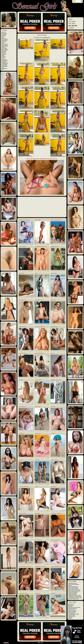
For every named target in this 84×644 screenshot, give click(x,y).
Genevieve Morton (38, 380)
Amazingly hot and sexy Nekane (41, 567)
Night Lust (70, 618)
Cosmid (3, 37)
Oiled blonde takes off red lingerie (25, 567)
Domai (3, 38)
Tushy (3, 67)
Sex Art (3, 59)
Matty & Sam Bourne (72, 612)
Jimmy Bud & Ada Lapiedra (74, 614)
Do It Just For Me (72, 613)
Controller (70, 617)
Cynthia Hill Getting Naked (24, 487)
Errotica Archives (5, 40)
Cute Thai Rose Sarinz (39, 300)
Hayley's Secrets (5, 46)
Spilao (36, 273)
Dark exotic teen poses (23, 540)
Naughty (47, 431)
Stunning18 (4, 62)
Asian (32, 324)
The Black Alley (4, 64)
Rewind (52, 353)
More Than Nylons (5, 50)
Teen (64, 271)
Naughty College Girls (55, 460)
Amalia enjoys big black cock (56, 220)
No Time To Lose (72, 610)
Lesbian (47, 484)
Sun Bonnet (53, 433)
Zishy (3, 70)
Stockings (31, 244)
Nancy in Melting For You (23, 593)
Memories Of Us (71, 604)
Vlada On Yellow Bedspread (74, 584)
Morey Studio (4, 51)
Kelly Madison (21, 433)
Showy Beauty (4, 60)
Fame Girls (4, 42)
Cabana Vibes (37, 593)
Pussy (32, 351)
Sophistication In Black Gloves (24, 220)
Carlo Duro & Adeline (72, 611)
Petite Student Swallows (55, 540)
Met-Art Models (4, 49)
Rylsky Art (3, 56)
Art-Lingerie (4, 34)
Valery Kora (53, 407)
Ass (32, 297)
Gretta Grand (53, 300)
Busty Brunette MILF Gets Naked (41, 247)
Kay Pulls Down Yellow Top (40, 327)
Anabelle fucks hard (54, 327)
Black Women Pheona (73, 583)
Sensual (47, 244)
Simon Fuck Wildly (22, 513)
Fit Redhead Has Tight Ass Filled (75, 595)
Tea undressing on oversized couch (75, 598)
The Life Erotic (4, 65)
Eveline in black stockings (73, 588)
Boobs (48, 271)
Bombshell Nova (38, 407)
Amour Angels (4, 33)
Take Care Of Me (71, 615)
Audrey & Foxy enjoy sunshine (74, 591)
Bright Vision (71, 605)
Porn (64, 244)
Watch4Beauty (4, 68)
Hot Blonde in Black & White (56, 380)
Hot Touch (21, 380)
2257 (42, 643)
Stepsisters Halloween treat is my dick (58, 567)
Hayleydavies (53, 593)
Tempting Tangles (72, 616)
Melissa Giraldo (38, 220)
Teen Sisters (37, 460)
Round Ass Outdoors (23, 353)
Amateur (63, 431)
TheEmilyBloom (4, 66)
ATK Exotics (4, 35)
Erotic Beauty (4, 39)
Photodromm (4, 54)
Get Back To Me (38, 433)
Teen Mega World (5, 63)
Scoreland (3, 57)
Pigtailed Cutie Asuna (55, 247)
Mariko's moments (38, 540)
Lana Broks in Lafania (73, 593)
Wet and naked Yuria (23, 300)
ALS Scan (3, 32)
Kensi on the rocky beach (73, 589)
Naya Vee (21, 460)
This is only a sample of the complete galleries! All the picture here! (42, 159)
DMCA (39, 643)
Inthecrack (3, 48)
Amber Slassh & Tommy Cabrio (74, 607)
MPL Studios (4, 52)
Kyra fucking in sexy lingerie (56, 513)
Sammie (36, 487)
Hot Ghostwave (54, 487)
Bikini (48, 404)
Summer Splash (54, 273)
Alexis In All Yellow (42, 35)
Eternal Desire (4, 41)
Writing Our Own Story (73, 609)
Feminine (70, 586)
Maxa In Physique (22, 327)
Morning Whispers (22, 407)
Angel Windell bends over (40, 353)
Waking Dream (38, 513)
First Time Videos (5, 44)
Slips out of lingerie (22, 247)
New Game (70, 606)
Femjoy (3, 43)
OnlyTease (3, 53)
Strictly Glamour (5, 61)
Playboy (3, 55)
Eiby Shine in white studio (73, 599)
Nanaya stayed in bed (72, 594)
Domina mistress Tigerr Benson (74, 590)
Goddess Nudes (5, 45)
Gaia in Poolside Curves (73, 587)
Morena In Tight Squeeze (73, 592)
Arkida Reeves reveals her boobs (75, 597)
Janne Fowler (21, 273)
